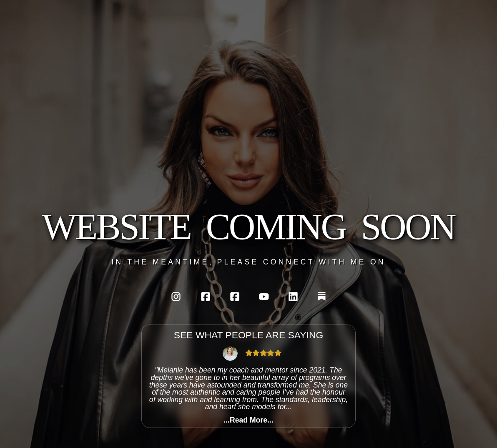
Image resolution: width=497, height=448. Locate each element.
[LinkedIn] (293, 297)
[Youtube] (264, 297)
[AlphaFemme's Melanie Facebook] (206, 297)
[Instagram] (176, 297)
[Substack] (322, 296)
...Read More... (248, 420)
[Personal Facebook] (235, 297)
